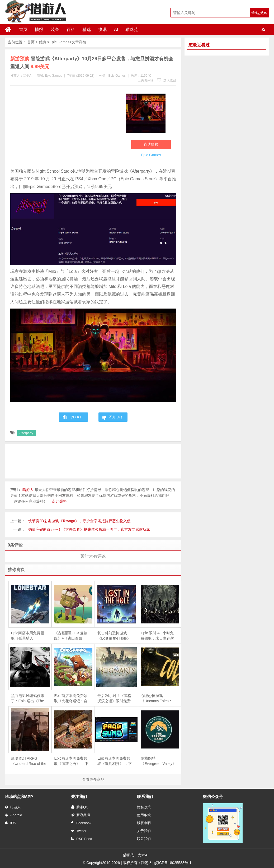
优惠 (42, 42)
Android (14, 815)
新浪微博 (81, 815)
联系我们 (144, 839)
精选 (87, 29)
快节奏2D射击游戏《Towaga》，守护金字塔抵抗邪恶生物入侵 (79, 521)
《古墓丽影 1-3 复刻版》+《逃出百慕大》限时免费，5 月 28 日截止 (71, 636)
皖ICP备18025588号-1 (173, 863)
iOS (11, 823)
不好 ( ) (116, 417)
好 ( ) (76, 417)
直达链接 (151, 144)
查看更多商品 (93, 779)
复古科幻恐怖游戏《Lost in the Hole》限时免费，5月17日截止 (114, 636)
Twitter (79, 831)
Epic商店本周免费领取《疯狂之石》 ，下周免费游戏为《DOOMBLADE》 (71, 761)
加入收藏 (167, 80)
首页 (23, 29)
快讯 (102, 29)
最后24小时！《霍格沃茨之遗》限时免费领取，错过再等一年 (114, 699)
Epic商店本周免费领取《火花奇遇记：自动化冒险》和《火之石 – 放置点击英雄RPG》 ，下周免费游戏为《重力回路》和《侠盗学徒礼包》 (72, 699)
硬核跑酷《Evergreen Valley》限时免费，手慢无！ (158, 761)
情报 (39, 29)
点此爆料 (59, 501)
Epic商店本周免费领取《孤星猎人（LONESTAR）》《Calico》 (28, 636)
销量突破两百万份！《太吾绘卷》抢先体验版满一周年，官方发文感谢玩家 (89, 529)
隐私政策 (144, 807)
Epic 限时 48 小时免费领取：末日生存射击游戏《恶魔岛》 (157, 636)
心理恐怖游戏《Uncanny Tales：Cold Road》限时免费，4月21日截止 (157, 699)
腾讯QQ (80, 807)
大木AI (143, 855)
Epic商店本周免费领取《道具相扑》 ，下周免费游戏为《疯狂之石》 (115, 761)
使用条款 (144, 815)
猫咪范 (132, 29)
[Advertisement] (65, 128)
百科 (71, 29)
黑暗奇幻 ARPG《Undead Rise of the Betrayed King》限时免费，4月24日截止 (29, 761)
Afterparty (26, 433)
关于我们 (144, 831)
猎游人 (13, 807)
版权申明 (144, 823)
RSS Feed (82, 839)
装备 (55, 29)
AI (116, 29)
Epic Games (59, 42)
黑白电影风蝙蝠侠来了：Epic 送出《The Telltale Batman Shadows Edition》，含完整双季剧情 (29, 699)
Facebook (81, 823)
